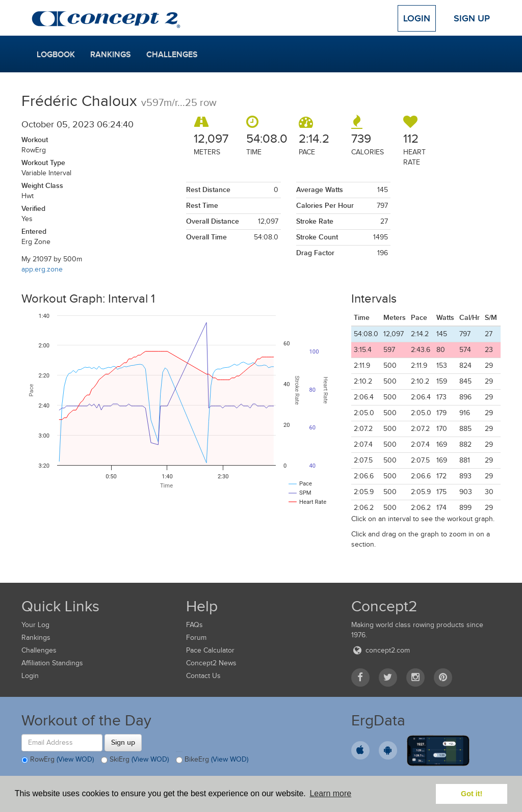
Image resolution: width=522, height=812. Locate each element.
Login (417, 18)
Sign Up (472, 18)
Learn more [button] (330, 793)
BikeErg (212, 760)
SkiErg (135, 760)
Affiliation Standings (52, 663)
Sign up (123, 742)
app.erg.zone (42, 269)
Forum (196, 638)
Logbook (56, 55)
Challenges (172, 55)
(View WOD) (75, 759)
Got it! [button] (472, 794)
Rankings (111, 55)
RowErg (58, 760)
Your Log (35, 625)
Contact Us (203, 676)
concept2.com (381, 650)
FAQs (194, 625)
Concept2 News (211, 663)
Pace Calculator (210, 650)
